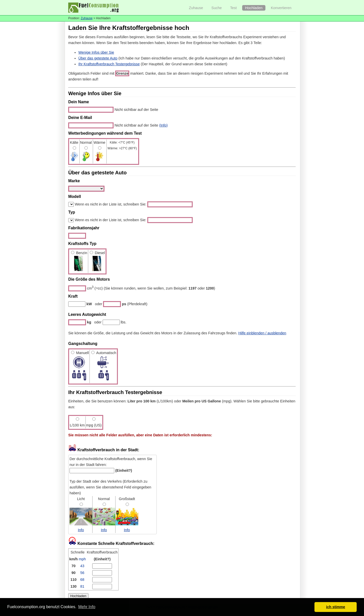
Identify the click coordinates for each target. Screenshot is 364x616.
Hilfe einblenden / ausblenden (262, 333)
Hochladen (254, 8)
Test (233, 8)
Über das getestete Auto (98, 58)
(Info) (164, 125)
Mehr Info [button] (87, 607)
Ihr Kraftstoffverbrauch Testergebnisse (109, 64)
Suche (217, 8)
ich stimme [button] (336, 607)
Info (81, 530)
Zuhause (196, 8)
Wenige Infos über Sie (96, 52)
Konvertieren (281, 8)
